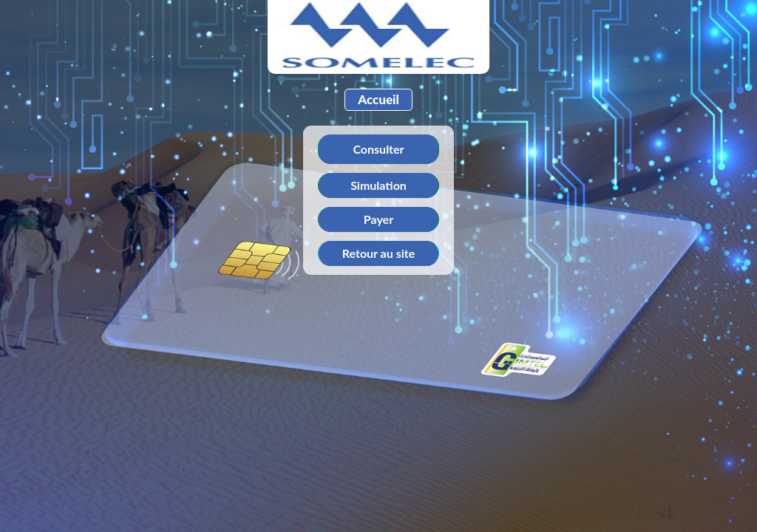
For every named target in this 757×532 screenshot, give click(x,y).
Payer (378, 219)
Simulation (378, 185)
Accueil (378, 99)
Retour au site (378, 253)
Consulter (378, 149)
